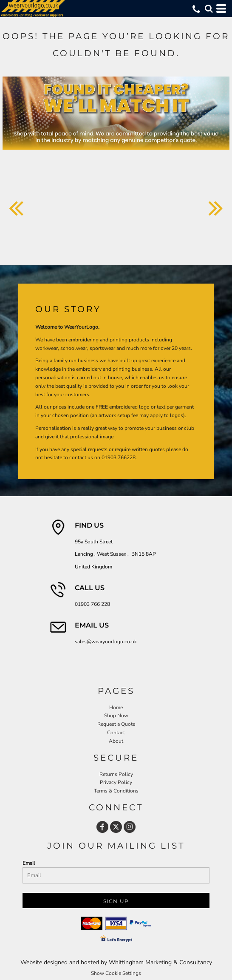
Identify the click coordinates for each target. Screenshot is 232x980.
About (116, 741)
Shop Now (116, 716)
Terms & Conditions (116, 791)
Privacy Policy (116, 782)
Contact (116, 733)
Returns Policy (116, 774)
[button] (209, 9)
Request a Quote (116, 724)
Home (116, 707)
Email (29, 863)
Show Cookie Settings (116, 973)
